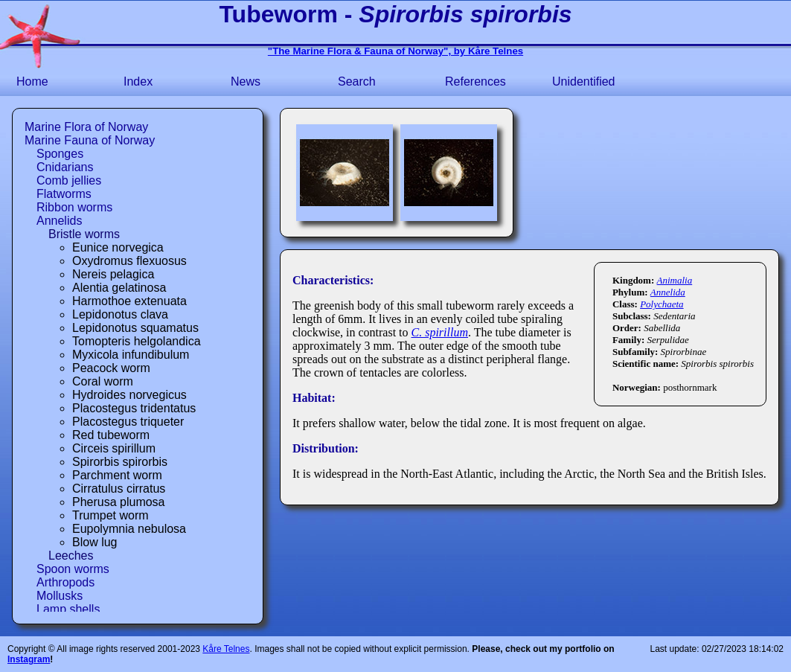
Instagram (29, 659)
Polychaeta (662, 304)
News (246, 81)
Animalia (675, 280)
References (475, 81)
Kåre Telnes (226, 649)
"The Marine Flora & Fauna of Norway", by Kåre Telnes (395, 51)
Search (357, 81)
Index (138, 81)
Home (32, 81)
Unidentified (584, 81)
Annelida (668, 292)
